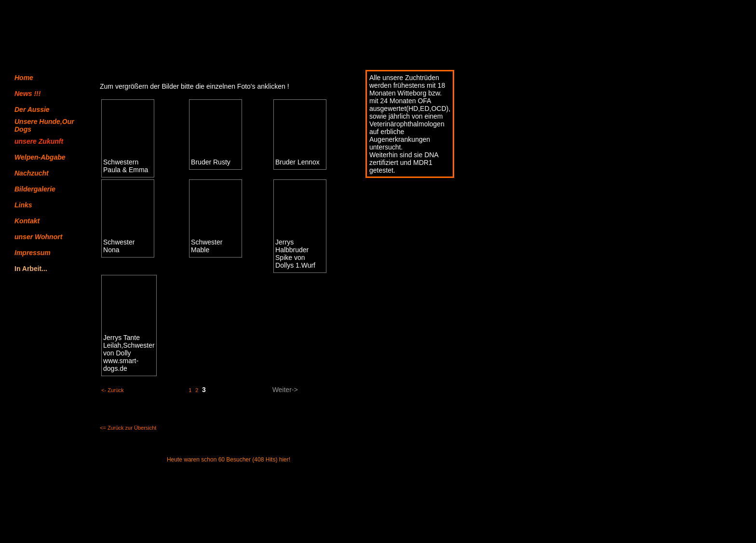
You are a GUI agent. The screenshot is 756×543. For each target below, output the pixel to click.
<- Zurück (113, 390)
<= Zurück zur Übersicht (128, 428)
